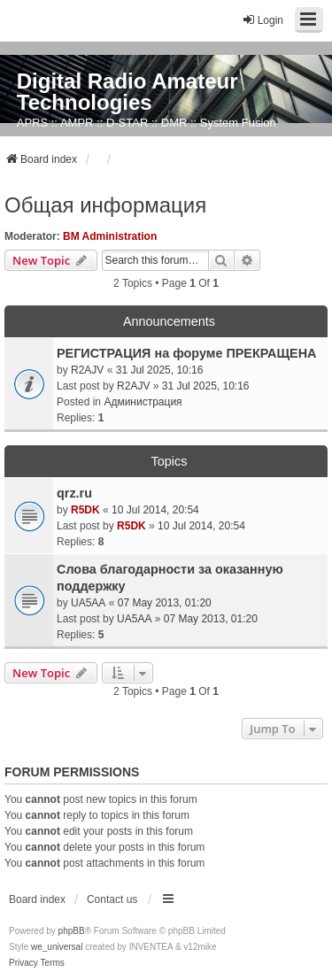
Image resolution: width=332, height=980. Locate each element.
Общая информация (105, 205)
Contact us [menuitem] (112, 899)
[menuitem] (23, 963)
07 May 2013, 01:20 (165, 603)
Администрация (143, 402)
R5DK (85, 510)
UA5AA (88, 603)
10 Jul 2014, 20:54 (155, 510)
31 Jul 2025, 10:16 (160, 370)
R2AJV (87, 370)
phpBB (72, 931)
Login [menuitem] (263, 20)
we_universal (57, 947)
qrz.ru (74, 493)
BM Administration (110, 236)
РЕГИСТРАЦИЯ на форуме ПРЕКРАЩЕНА (187, 353)
